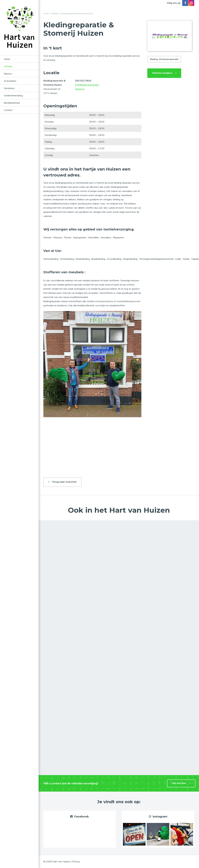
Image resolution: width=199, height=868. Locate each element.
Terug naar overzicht (64, 482)
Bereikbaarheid (12, 103)
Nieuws (8, 74)
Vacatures (9, 88)
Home (7, 59)
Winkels (8, 66)
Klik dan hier (179, 783)
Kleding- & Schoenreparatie (164, 59)
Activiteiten (10, 81)
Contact (8, 110)
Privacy (76, 861)
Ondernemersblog (13, 95)
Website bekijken (162, 73)
